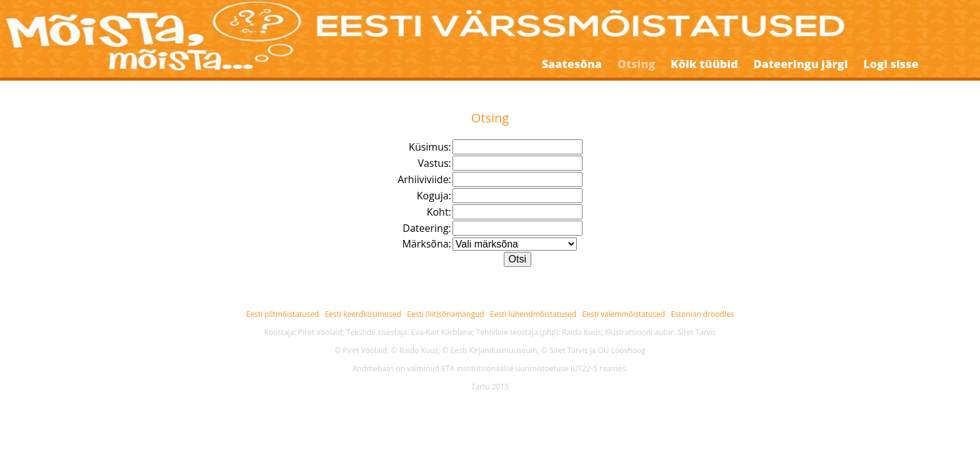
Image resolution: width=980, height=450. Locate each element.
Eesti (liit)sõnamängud (445, 314)
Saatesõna (572, 64)
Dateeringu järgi (800, 64)
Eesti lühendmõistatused (533, 314)
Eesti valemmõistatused (624, 314)
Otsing (637, 64)
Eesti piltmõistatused (283, 314)
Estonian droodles (702, 314)
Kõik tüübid (704, 64)
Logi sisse (891, 64)
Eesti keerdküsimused (363, 314)
